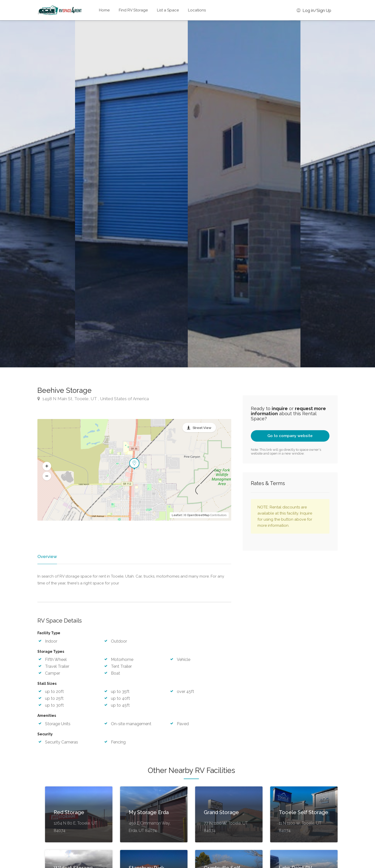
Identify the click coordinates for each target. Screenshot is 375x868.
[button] (47, 466)
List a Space (168, 10)
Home (104, 10)
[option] (244, 194)
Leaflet (177, 515)
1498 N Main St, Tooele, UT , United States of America (93, 399)
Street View (202, 428)
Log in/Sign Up (314, 11)
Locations (197, 10)
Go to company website (290, 436)
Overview (47, 556)
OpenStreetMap (198, 515)
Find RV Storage (133, 10)
